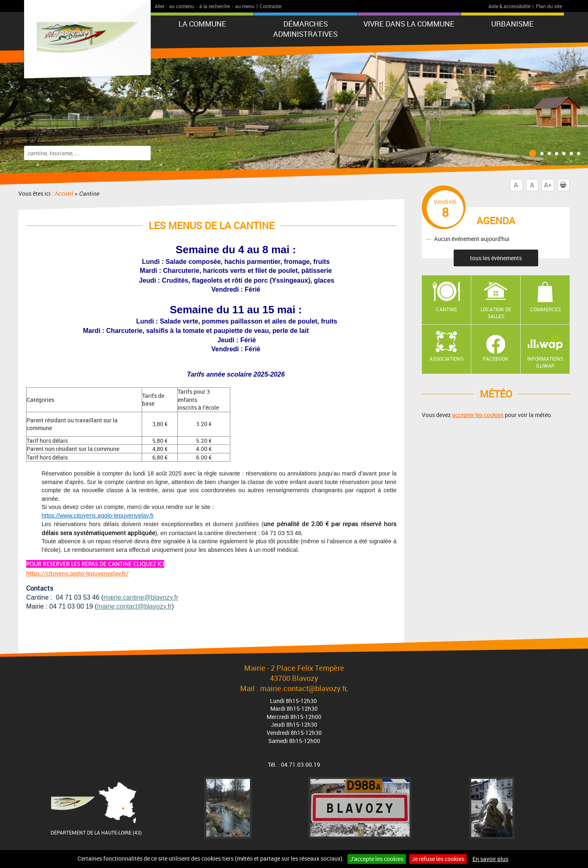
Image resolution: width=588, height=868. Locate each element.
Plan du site (549, 6)
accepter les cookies (478, 415)
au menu (245, 6)
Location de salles (496, 313)
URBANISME (512, 24)
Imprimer (565, 185)
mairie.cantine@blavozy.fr (141, 597)
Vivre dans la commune (409, 24)
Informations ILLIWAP (545, 362)
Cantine (447, 309)
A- (517, 185)
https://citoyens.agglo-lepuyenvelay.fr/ (77, 573)
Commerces (545, 309)
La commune (202, 24)
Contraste (271, 6)
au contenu (182, 6)
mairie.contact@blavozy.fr (134, 606)
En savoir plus (490, 859)
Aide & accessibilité (509, 6)
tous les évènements (496, 258)
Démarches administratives (305, 29)
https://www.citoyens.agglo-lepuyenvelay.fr (98, 515)
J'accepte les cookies (377, 859)
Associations (447, 359)
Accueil (64, 193)
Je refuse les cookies (438, 859)
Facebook (496, 359)
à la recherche (215, 6)
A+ (548, 185)
